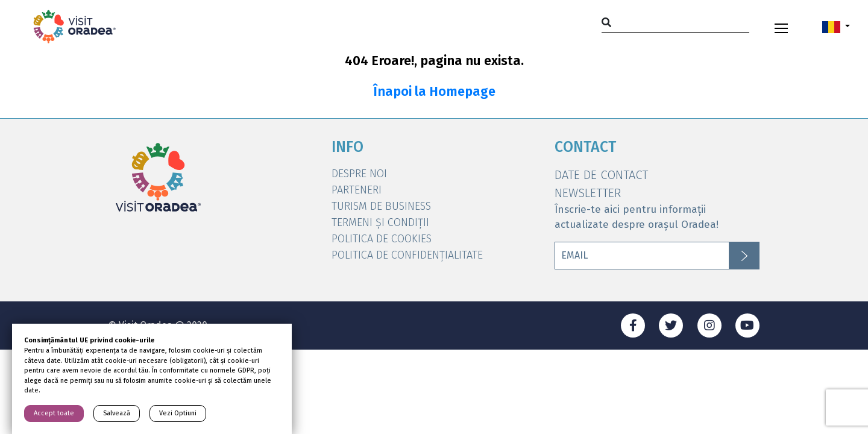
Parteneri (357, 190)
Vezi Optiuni (178, 413)
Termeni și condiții (380, 222)
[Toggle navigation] (781, 27)
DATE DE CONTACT (601, 175)
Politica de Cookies (382, 239)
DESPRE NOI (359, 174)
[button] (836, 27)
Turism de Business (381, 206)
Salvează (117, 413)
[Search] (675, 22)
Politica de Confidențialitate (407, 255)
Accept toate (54, 413)
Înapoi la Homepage (434, 92)
